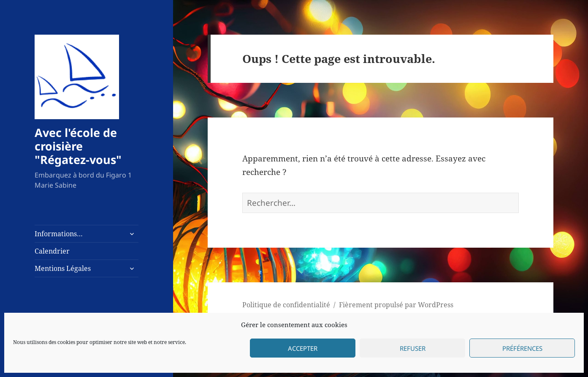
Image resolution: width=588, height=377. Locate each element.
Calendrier (52, 251)
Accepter (303, 348)
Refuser (413, 348)
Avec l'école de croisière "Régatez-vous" (78, 146)
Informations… (59, 234)
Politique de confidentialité (286, 305)
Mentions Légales (63, 268)
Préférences (522, 348)
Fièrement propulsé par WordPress (396, 305)
